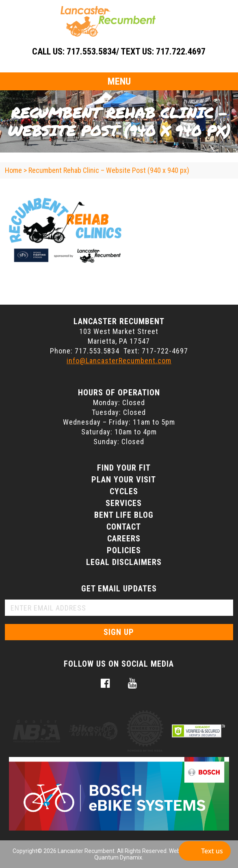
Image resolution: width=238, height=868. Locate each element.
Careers (124, 539)
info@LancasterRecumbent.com (119, 361)
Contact (124, 527)
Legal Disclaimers (124, 562)
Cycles (124, 491)
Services (124, 503)
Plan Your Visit (124, 480)
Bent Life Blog (124, 515)
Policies (124, 550)
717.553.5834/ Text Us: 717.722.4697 (136, 51)
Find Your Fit (124, 468)
